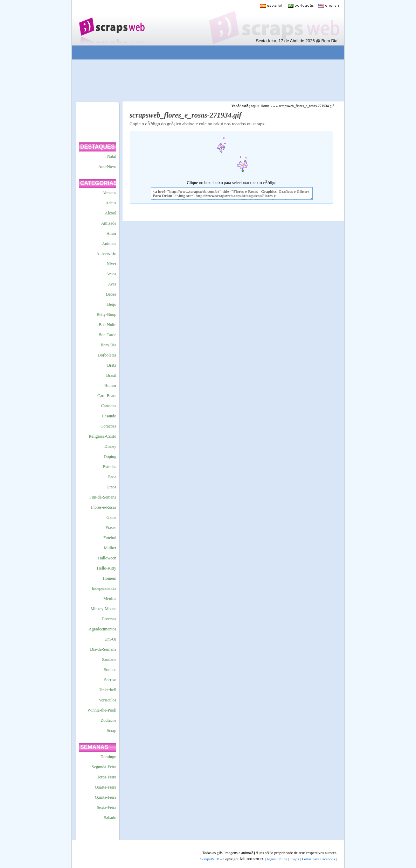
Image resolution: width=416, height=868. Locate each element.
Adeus (111, 203)
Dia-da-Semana (103, 649)
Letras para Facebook (319, 859)
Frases (111, 528)
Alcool (110, 213)
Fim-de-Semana (103, 497)
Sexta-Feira (107, 807)
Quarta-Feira (106, 787)
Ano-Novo (107, 167)
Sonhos (110, 670)
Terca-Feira (107, 777)
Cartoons (109, 406)
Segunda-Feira (104, 767)
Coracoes (108, 426)
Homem (109, 578)
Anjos (111, 274)
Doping (110, 457)
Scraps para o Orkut (112, 23)
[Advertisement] (203, 53)
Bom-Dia (108, 345)
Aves (112, 284)
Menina (110, 599)
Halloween (107, 558)
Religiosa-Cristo (102, 436)
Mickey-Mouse (103, 609)
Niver (112, 264)
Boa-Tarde (108, 335)
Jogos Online (277, 859)
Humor (110, 386)
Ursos (111, 487)
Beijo (112, 304)
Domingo (108, 757)
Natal (112, 156)
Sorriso (110, 680)
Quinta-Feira (106, 797)
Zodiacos (109, 720)
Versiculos (108, 700)
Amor (111, 233)
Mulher (110, 548)
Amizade (109, 223)
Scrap (112, 731)
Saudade (109, 659)
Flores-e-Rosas (104, 507)
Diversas (109, 619)
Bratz (112, 365)
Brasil (111, 375)
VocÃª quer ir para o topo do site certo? (403, 851)
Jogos (294, 859)
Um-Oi (110, 639)
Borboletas (107, 355)
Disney (110, 446)
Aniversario (106, 254)
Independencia (104, 588)
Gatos (111, 517)
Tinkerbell (108, 690)
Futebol (110, 538)
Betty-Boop (106, 315)
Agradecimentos (102, 629)
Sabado (110, 818)
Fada (112, 477)
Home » (266, 106)
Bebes (111, 294)
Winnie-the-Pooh (102, 710)
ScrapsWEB (210, 859)
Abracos (109, 193)
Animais (109, 244)
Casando (109, 416)
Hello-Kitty (107, 568)
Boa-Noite (108, 325)
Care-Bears (107, 396)
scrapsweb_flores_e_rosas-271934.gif (306, 106)
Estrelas (110, 467)
